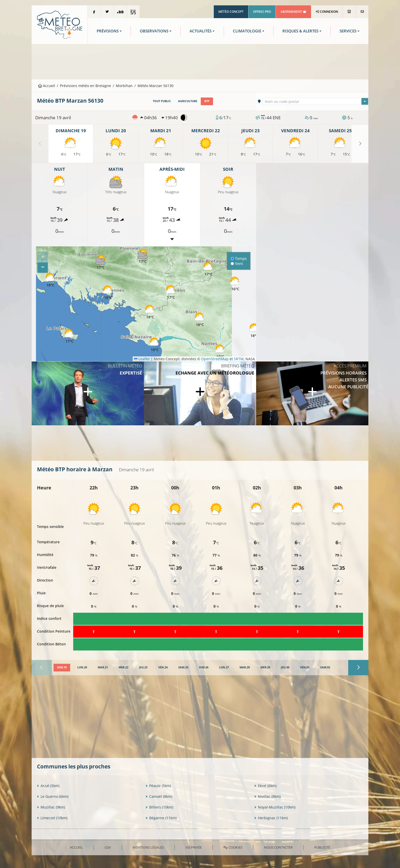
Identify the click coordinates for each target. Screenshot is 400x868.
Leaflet (142, 359)
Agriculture (188, 101)
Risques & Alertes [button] (300, 31)
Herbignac (271, 818)
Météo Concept (231, 12)
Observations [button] (154, 31)
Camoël (159, 796)
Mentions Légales (148, 847)
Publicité (322, 847)
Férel (265, 786)
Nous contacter (278, 847)
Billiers (159, 807)
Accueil (47, 86)
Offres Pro (262, 12)
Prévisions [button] (108, 31)
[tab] (62, 668)
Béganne (161, 818)
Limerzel (52, 818)
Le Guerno (53, 796)
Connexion (327, 12)
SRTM (239, 359)
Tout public (162, 101)
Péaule (158, 786)
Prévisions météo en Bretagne (85, 86)
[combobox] (316, 101)
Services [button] (348, 31)
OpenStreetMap (215, 359)
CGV (108, 847)
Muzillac (51, 807)
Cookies (233, 847)
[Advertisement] (200, 61)
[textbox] (316, 102)
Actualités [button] (201, 31)
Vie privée (194, 847)
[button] (101, 262)
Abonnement (293, 12)
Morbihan (124, 86)
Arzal (48, 786)
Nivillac (267, 796)
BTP (207, 101)
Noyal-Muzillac (275, 807)
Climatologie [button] (247, 31)
